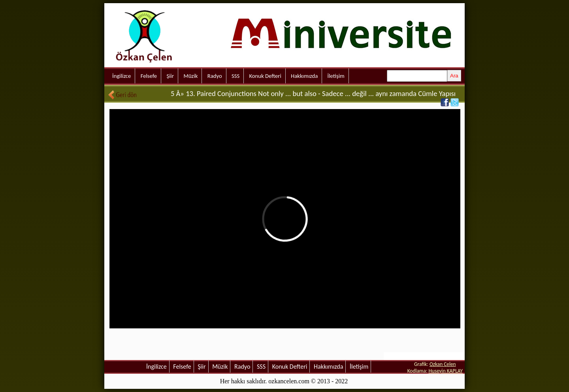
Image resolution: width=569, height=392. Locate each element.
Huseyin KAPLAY (446, 371)
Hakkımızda (304, 76)
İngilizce (122, 76)
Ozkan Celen (443, 364)
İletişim (336, 76)
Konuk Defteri (265, 76)
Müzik (190, 76)
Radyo (215, 76)
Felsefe (149, 76)
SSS (236, 76)
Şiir (170, 76)
